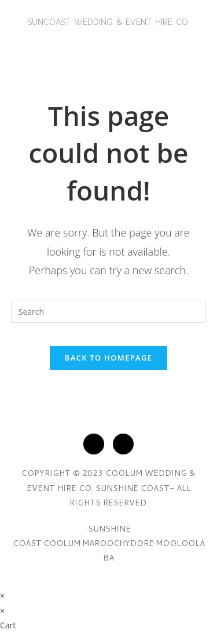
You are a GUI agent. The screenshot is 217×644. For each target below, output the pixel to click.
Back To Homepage (108, 358)
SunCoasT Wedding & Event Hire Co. (108, 22)
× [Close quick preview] (2, 596)
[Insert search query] (109, 311)
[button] (108, 44)
